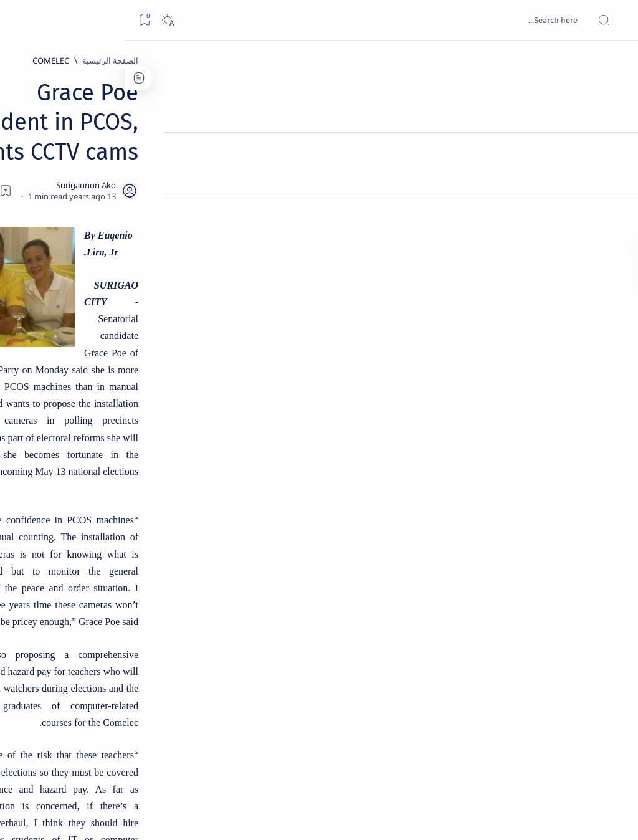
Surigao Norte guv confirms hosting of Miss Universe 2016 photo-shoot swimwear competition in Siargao (88, 450)
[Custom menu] (615, 218)
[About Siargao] (53, 627)
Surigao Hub (521, 816)
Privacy (82, 760)
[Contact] (615, 178)
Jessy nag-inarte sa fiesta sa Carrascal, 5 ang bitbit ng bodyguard (92, 294)
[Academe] (53, 658)
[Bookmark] (20, 20)
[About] (615, 153)
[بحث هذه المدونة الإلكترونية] (392, 20)
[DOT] (94, 413)
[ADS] (137, 689)
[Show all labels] (146, 718)
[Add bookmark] (256, 159)
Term (166, 760)
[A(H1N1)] (137, 627)
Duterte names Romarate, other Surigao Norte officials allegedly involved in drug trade (90, 369)
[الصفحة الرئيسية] (615, 62)
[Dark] (43, 20)
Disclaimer (126, 760)
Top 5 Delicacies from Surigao (88, 204)
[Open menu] (615, 20)
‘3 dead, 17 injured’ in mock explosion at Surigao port (94, 518)
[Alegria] (94, 332)
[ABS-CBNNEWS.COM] (137, 658)
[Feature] (448, 651)
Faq (50, 760)
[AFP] (53, 689)
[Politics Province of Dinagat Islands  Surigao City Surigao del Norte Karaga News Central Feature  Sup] (137, 596)
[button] (403, 651)
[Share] (222, 159)
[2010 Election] (53, 596)
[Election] (499, 651)
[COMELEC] (490, 60)
